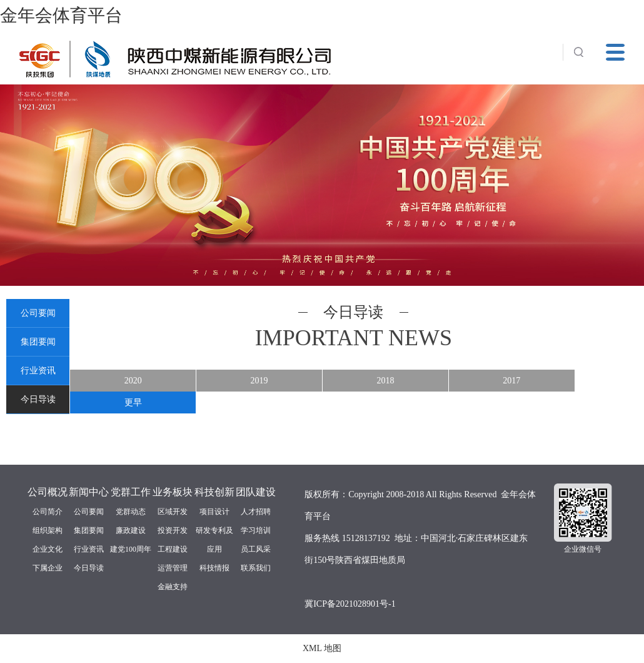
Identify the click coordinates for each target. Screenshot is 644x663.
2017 (511, 381)
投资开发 (173, 530)
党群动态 (131, 512)
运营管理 (173, 568)
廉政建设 (131, 530)
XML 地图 (322, 648)
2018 (385, 381)
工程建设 (173, 549)
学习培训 (256, 530)
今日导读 (38, 399)
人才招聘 (256, 512)
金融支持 (173, 587)
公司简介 (48, 512)
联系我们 (256, 568)
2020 (133, 381)
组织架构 (48, 530)
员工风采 (256, 549)
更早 (133, 402)
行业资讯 (38, 371)
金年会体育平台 (61, 15)
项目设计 (214, 512)
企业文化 (48, 549)
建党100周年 (131, 549)
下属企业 (48, 568)
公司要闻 (38, 313)
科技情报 (214, 568)
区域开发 (173, 512)
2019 (259, 381)
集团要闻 (38, 342)
